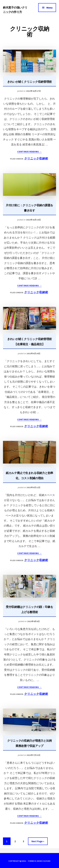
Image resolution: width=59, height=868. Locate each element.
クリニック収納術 (36, 158)
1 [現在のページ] (7, 842)
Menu (49, 8)
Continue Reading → (30, 152)
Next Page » (38, 842)
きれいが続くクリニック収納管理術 (29, 82)
